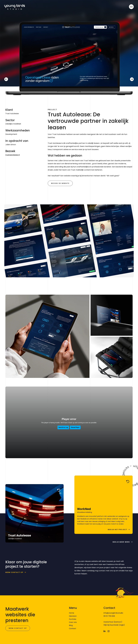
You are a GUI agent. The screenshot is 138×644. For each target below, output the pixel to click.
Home (72, 613)
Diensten (73, 616)
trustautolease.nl (13, 155)
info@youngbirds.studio (113, 613)
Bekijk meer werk (121, 542)
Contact (73, 628)
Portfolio (73, 619)
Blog (71, 625)
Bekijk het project (117, 530)
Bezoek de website (60, 183)
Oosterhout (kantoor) (113, 622)
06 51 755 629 (109, 616)
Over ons (73, 622)
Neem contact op (14, 572)
